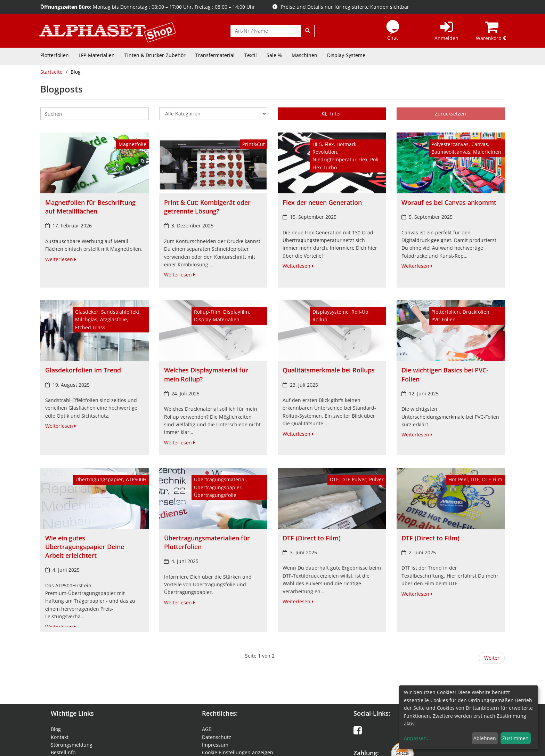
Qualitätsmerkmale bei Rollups (329, 370)
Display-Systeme (346, 55)
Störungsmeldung (72, 745)
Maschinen (304, 55)
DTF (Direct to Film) (312, 538)
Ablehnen (485, 738)
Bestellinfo (63, 752)
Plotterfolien (55, 55)
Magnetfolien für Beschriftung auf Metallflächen (90, 207)
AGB (207, 729)
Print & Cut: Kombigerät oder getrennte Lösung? (207, 207)
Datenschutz (217, 737)
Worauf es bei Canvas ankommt (449, 202)
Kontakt (60, 737)
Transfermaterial (215, 55)
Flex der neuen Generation (322, 202)
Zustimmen (515, 738)
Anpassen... (417, 738)
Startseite (51, 72)
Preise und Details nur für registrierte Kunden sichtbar (341, 7)
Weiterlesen (61, 259)
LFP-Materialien (97, 55)
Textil (251, 55)
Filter (332, 114)
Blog (56, 729)
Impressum (215, 745)
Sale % (274, 55)
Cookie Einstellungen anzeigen (238, 752)
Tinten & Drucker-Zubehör (155, 55)
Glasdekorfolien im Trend (83, 370)
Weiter (492, 658)
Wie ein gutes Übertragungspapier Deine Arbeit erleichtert (85, 547)
